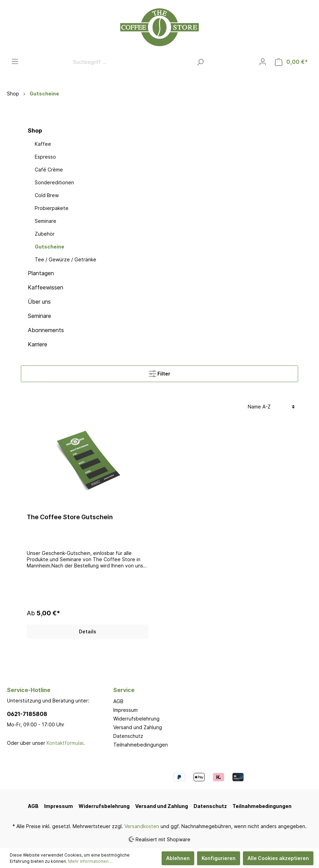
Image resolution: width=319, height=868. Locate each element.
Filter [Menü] (159, 372)
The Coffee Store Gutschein (70, 517)
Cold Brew (47, 195)
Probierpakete (52, 208)
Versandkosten (142, 826)
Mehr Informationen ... (90, 861)
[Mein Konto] (263, 62)
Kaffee (43, 144)
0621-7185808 (27, 714)
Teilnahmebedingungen (141, 745)
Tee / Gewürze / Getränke (66, 259)
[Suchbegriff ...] (131, 62)
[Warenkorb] (291, 62)
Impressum (125, 710)
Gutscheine (50, 247)
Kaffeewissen (46, 287)
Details (88, 631)
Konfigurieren (219, 858)
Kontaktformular (65, 743)
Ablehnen (178, 858)
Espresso (45, 157)
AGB (118, 701)
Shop (35, 130)
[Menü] (15, 61)
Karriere (38, 344)
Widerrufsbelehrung (136, 719)
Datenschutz (128, 736)
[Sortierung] (271, 407)
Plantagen (41, 273)
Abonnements (46, 330)
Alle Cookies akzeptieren (278, 858)
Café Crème (49, 170)
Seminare (46, 221)
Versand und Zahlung (138, 727)
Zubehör (45, 234)
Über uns (39, 302)
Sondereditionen (54, 182)
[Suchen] (200, 62)
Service (124, 690)
